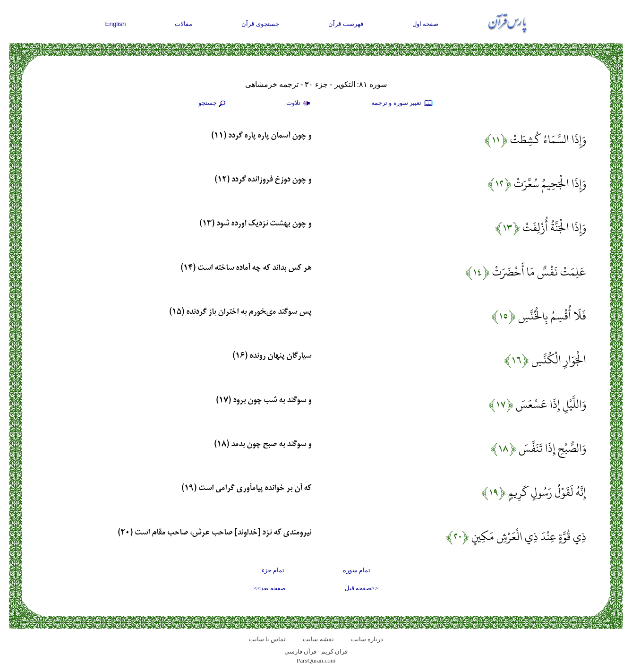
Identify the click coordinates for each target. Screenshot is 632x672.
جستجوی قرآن (260, 24)
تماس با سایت (268, 639)
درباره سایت (367, 639)
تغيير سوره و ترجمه (402, 103)
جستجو (213, 103)
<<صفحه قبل (362, 588)
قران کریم (334, 651)
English (116, 24)
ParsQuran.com (316, 660)
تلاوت (299, 103)
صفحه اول (426, 24)
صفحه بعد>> (270, 588)
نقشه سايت (318, 639)
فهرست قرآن (346, 24)
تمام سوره (357, 570)
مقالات (184, 24)
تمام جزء (273, 570)
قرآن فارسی (300, 651)
